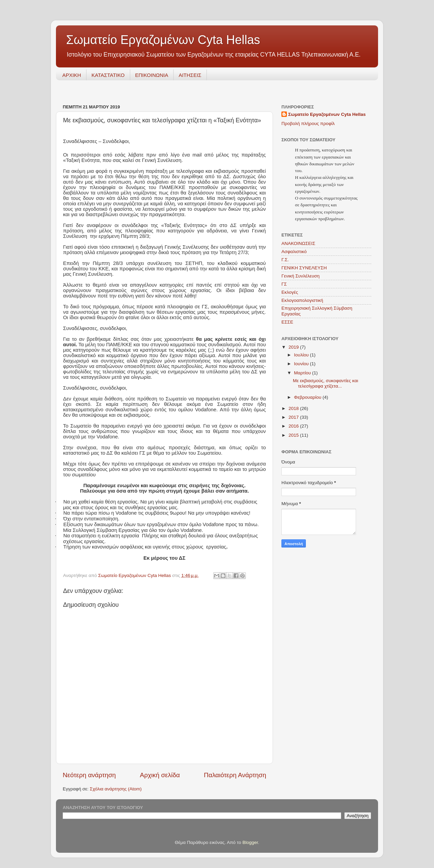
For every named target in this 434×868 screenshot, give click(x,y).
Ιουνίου (302, 364)
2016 (294, 426)
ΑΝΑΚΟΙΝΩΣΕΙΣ (298, 243)
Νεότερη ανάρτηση (89, 775)
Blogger (250, 842)
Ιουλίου (302, 355)
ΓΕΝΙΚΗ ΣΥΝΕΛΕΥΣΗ (304, 268)
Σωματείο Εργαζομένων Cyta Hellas (163, 40)
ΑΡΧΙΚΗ (72, 75)
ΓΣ (284, 284)
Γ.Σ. (285, 260)
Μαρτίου (303, 373)
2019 (294, 347)
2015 (294, 435)
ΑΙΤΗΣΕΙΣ (190, 75)
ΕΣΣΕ (287, 322)
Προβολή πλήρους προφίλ (308, 123)
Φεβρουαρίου (308, 397)
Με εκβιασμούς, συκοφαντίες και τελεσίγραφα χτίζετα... (325, 383)
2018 (294, 408)
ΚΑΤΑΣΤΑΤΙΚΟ (108, 75)
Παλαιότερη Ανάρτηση (235, 775)
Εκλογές (290, 292)
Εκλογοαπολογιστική (302, 300)
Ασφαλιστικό (294, 252)
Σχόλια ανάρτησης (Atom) (116, 789)
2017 (294, 417)
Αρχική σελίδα (160, 775)
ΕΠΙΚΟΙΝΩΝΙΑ (152, 75)
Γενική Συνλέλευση (300, 276)
